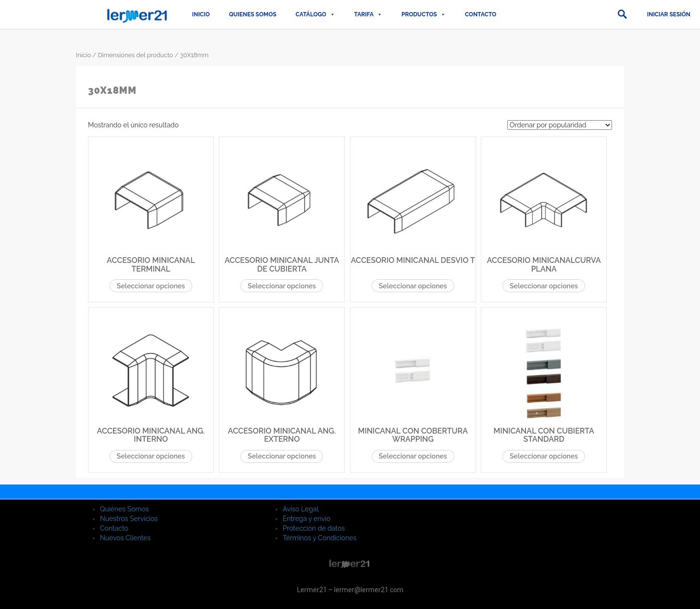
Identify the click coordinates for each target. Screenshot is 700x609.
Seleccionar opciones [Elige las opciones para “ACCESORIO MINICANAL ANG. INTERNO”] (151, 456)
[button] (622, 14)
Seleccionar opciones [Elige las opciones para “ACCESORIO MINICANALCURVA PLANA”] (544, 286)
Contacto (481, 14)
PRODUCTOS (424, 14)
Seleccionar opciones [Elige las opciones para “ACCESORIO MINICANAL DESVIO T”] (413, 286)
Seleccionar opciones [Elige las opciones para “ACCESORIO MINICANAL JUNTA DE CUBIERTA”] (282, 286)
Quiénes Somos (125, 509)
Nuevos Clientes (125, 538)
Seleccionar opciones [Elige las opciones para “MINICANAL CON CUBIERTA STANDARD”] (544, 456)
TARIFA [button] (368, 14)
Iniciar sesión (669, 14)
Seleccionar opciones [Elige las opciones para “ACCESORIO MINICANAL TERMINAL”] (151, 286)
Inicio (201, 14)
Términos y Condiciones (319, 538)
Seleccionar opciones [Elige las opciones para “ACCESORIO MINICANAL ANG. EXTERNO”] (282, 456)
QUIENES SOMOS (253, 14)
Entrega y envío (306, 519)
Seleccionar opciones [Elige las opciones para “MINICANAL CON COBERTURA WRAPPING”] (413, 456)
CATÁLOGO (315, 14)
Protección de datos (314, 528)
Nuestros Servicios (129, 519)
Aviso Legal (301, 509)
